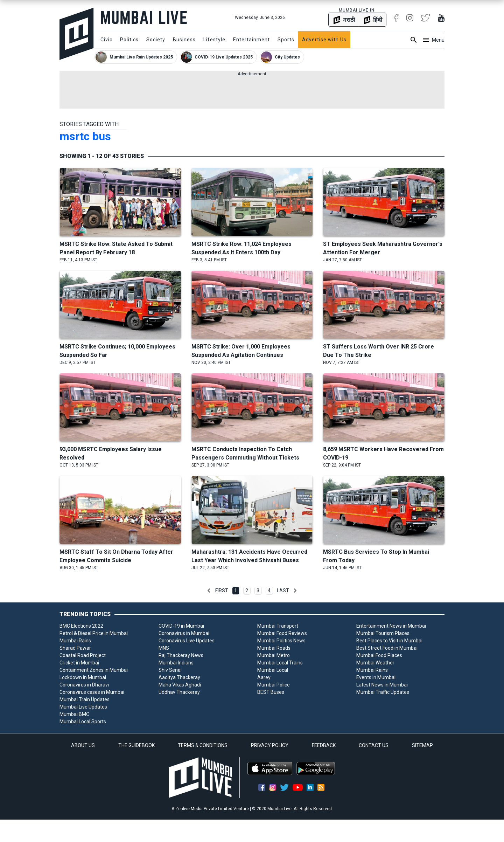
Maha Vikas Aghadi (180, 685)
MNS (164, 648)
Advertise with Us (324, 40)
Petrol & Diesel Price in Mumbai (94, 633)
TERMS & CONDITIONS (203, 745)
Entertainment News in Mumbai (391, 626)
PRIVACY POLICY (270, 745)
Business (184, 40)
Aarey (264, 677)
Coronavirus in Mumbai (184, 633)
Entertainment (251, 40)
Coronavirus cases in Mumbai (92, 692)
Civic (106, 40)
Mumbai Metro (274, 655)
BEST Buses (271, 692)
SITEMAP (422, 745)
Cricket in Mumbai (79, 663)
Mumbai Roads (274, 648)
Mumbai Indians (176, 663)
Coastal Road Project (83, 655)
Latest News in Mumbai (382, 685)
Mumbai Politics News (281, 641)
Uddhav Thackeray (179, 692)
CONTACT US (374, 745)
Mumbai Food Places (379, 655)
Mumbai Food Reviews (282, 633)
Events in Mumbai (376, 677)
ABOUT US (83, 745)
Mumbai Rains (75, 641)
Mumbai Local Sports (83, 722)
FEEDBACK (324, 745)
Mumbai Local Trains (280, 663)
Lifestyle (214, 40)
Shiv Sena (170, 670)
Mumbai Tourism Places (383, 633)
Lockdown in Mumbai (83, 677)
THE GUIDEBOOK (136, 745)
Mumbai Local (273, 670)
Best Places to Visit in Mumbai (389, 641)
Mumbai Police (274, 685)
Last (283, 591)
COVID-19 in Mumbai (181, 626)
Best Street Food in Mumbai (387, 648)
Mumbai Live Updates (83, 707)
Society (156, 40)
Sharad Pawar (75, 648)
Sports (286, 40)
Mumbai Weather (375, 663)
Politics (129, 40)
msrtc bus (85, 136)
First (222, 591)
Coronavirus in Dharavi (84, 685)
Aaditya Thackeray (179, 677)
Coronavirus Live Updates (187, 641)
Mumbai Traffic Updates (383, 692)
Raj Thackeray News (181, 655)
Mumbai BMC (74, 714)
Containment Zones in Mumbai (94, 670)
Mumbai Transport (278, 626)
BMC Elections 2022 (81, 626)
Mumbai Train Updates (85, 699)
